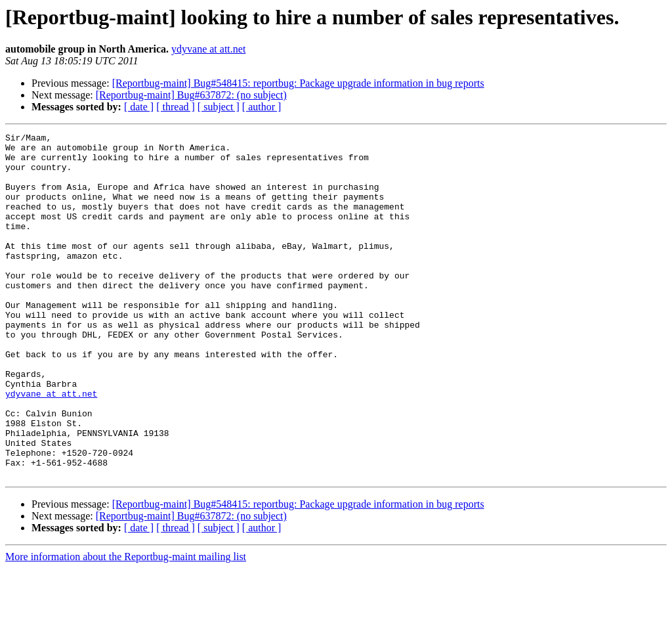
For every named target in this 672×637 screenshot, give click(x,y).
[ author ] (262, 107)
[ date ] (139, 107)
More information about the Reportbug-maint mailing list (126, 626)
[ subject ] (219, 107)
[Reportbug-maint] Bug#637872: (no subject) (191, 95)
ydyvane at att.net (208, 49)
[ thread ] (176, 107)
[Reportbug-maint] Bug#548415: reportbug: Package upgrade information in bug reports (298, 83)
